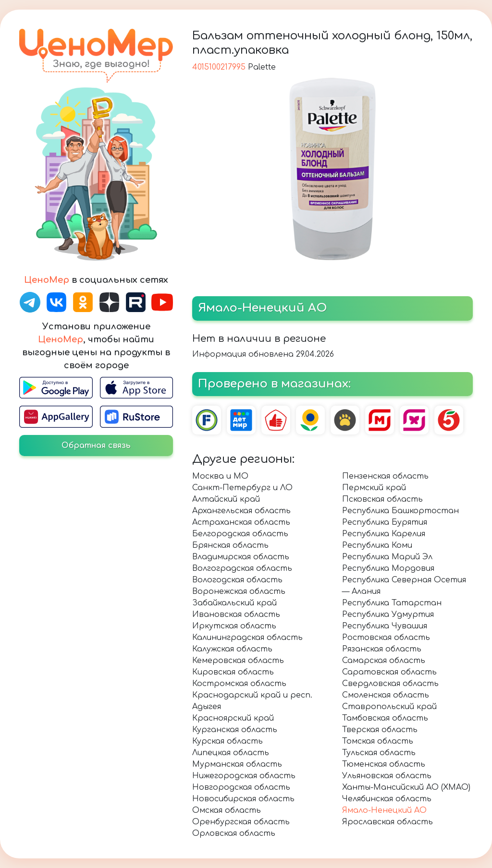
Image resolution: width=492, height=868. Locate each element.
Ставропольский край (389, 707)
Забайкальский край (234, 603)
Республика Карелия (384, 534)
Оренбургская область (241, 822)
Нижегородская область (244, 776)
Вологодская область (237, 580)
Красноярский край (233, 718)
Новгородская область (241, 787)
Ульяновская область (387, 776)
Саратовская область (389, 672)
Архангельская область (241, 511)
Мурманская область (237, 764)
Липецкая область (231, 753)
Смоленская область (386, 695)
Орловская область (234, 833)
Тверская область (380, 730)
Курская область (228, 741)
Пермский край (374, 488)
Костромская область (239, 684)
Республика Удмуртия (388, 615)
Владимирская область (241, 557)
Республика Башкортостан (400, 511)
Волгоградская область (242, 568)
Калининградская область (247, 638)
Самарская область (384, 661)
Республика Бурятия (385, 522)
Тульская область (379, 753)
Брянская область (230, 545)
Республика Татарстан (392, 603)
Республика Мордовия (388, 568)
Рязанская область (382, 649)
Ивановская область (236, 615)
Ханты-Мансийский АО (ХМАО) (406, 787)
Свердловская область (390, 684)
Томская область (378, 741)
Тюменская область (384, 764)
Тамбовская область (385, 718)
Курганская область (235, 730)
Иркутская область (234, 626)
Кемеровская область (238, 661)
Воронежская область (239, 591)
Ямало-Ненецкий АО (384, 810)
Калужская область (232, 649)
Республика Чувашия (385, 626)
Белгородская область (240, 534)
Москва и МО (220, 476)
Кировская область (233, 672)
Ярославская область (387, 822)
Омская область (227, 810)
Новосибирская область (243, 799)
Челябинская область (387, 799)
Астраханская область (241, 522)
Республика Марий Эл (387, 557)
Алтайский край (226, 499)
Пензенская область (385, 476)
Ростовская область (386, 638)
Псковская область (382, 499)
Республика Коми (377, 545)
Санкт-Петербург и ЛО (242, 488)
